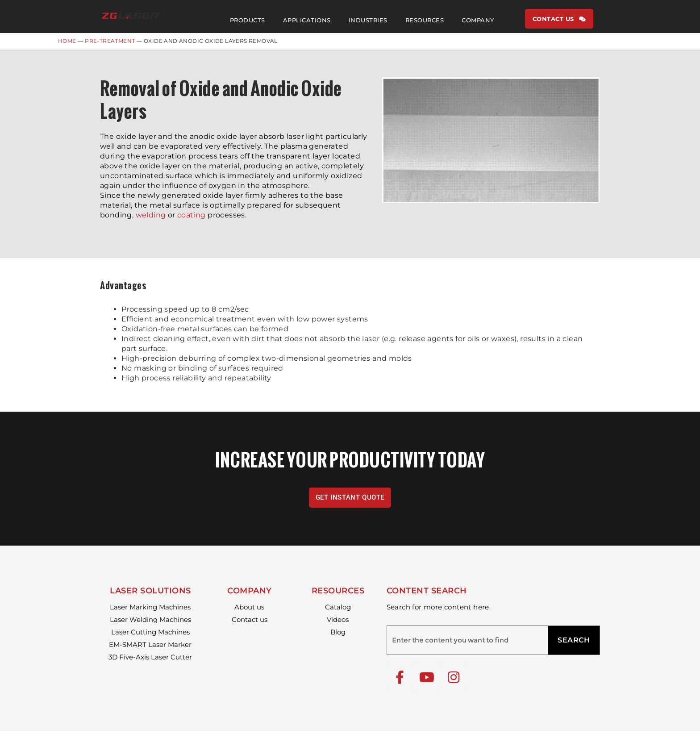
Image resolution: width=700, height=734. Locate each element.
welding (151, 218)
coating (192, 218)
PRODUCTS (248, 20)
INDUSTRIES (368, 20)
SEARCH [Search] (574, 643)
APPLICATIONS (307, 20)
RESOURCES (425, 20)
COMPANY (478, 20)
